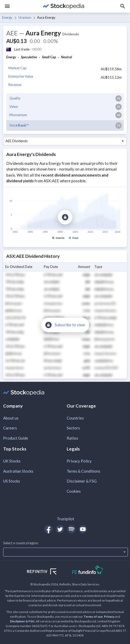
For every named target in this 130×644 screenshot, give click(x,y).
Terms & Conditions (83, 471)
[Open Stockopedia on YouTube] (83, 529)
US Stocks (12, 481)
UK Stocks (12, 461)
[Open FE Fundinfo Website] (88, 570)
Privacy (109, 617)
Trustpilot (66, 519)
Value (14, 107)
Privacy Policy (79, 461)
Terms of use (93, 617)
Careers (10, 428)
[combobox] (65, 141)
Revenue (15, 85)
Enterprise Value (21, 76)
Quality (15, 98)
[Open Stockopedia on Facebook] (48, 529)
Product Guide (16, 438)
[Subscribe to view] (65, 217)
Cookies (74, 491)
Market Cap (17, 68)
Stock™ (19, 125)
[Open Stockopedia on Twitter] (60, 529)
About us (11, 418)
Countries (75, 418)
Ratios (72, 438)
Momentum (18, 115)
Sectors (73, 428)
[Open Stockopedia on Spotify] (71, 529)
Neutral (66, 57)
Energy (7, 17)
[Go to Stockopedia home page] (63, 6)
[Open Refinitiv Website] (48, 572)
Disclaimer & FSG (82, 481)
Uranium (25, 17)
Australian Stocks (18, 471)
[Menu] (7, 6)
